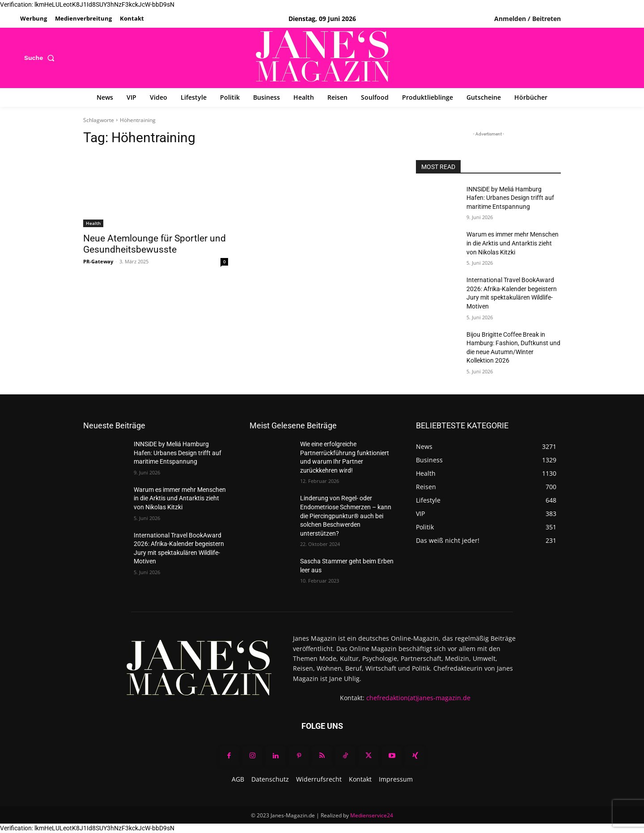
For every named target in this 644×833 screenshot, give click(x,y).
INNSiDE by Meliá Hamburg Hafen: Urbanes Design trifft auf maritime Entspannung (510, 198)
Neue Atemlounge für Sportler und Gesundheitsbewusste (155, 244)
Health (93, 223)
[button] (41, 58)
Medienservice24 (372, 815)
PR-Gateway (98, 261)
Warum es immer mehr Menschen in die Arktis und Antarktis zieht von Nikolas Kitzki (513, 243)
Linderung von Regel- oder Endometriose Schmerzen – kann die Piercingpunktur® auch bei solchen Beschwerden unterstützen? (346, 516)
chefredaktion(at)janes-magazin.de (418, 698)
